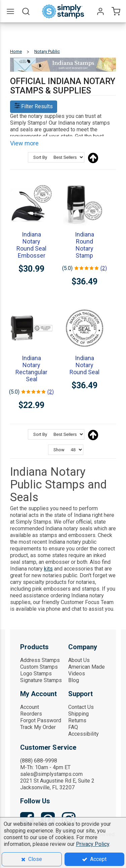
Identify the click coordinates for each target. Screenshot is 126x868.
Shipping (78, 714)
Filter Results (34, 106)
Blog (74, 680)
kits (48, 569)
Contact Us (81, 707)
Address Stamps (40, 660)
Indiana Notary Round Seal (85, 365)
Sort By (40, 157)
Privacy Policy (93, 844)
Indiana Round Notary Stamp (85, 245)
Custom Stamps (39, 667)
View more (24, 143)
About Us (79, 660)
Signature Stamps (41, 680)
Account (30, 707)
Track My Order (38, 727)
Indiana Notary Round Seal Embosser (31, 245)
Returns (77, 720)
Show (59, 450)
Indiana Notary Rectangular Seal (31, 369)
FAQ (73, 727)
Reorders (31, 714)
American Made (87, 667)
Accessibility (83, 734)
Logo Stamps (36, 674)
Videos (77, 674)
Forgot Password (41, 720)
